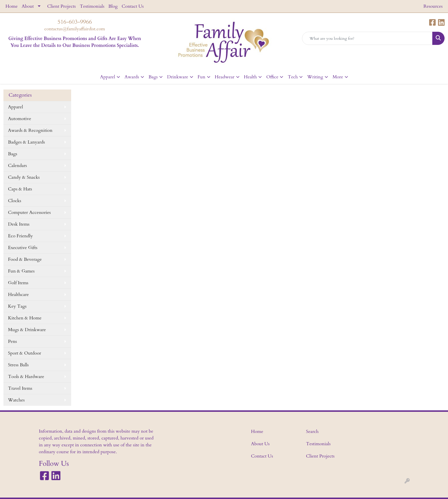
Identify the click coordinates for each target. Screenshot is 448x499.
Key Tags (17, 306)
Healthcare (18, 295)
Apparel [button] (108, 77)
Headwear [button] (225, 77)
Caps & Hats (20, 189)
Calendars (17, 166)
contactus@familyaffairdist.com (75, 29)
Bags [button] (153, 77)
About (28, 6)
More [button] (338, 77)
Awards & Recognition (30, 130)
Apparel (16, 107)
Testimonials (92, 6)
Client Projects (61, 6)
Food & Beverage (25, 259)
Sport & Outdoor (25, 353)
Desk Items (19, 224)
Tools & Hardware (26, 377)
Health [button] (250, 77)
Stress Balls (18, 365)
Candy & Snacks (24, 177)
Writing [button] (315, 77)
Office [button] (272, 77)
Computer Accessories (29, 212)
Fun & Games (21, 271)
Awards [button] (132, 77)
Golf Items (18, 283)
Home (12, 6)
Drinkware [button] (178, 77)
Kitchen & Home (25, 318)
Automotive (20, 119)
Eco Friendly (20, 236)
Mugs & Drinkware (27, 330)
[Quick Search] (367, 38)
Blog (113, 6)
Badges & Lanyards (26, 142)
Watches (16, 400)
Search (312, 432)
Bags (13, 154)
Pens (12, 341)
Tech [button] (293, 77)
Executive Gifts (23, 248)
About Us (260, 444)
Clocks (15, 201)
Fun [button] (202, 77)
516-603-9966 (75, 22)
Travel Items (20, 388)
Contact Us (133, 6)
